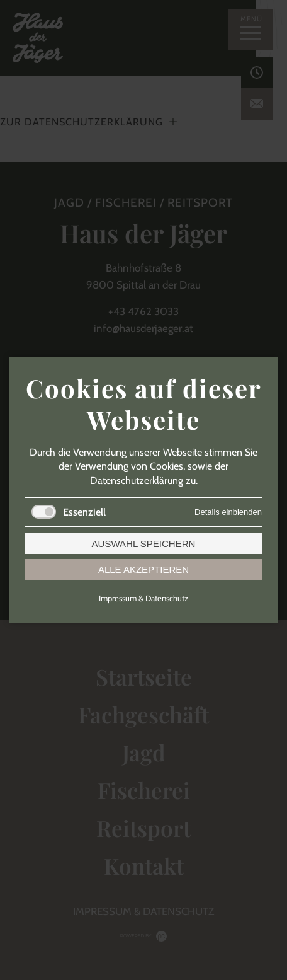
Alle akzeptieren (143, 570)
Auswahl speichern (144, 544)
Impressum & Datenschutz (143, 599)
